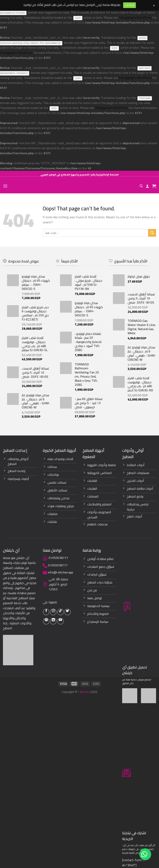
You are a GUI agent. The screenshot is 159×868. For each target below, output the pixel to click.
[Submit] (152, 233)
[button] (145, 854)
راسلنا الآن (129, 5)
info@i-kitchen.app (61, 572)
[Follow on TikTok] (60, 612)
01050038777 (58, 558)
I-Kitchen (84, 692)
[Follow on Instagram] (53, 612)
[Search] (141, 186)
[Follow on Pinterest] (46, 621)
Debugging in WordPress (135, 17)
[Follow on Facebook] (46, 612)
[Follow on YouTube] (60, 621)
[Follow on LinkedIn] (53, 621)
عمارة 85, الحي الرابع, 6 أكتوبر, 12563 (59, 584)
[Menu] (5, 186)
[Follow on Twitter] (68, 612)
